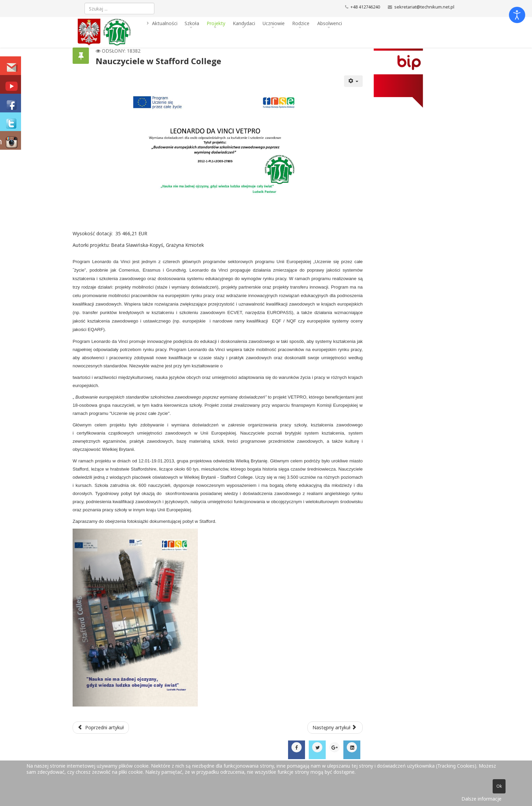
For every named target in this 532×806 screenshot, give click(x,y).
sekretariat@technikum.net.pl (424, 7)
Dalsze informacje (481, 799)
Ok (499, 786)
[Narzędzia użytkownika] (354, 81)
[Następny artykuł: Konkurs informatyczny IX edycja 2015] (335, 728)
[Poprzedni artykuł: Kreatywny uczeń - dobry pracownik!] (101, 728)
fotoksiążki (138, 521)
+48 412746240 (365, 7)
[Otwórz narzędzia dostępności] (517, 15)
